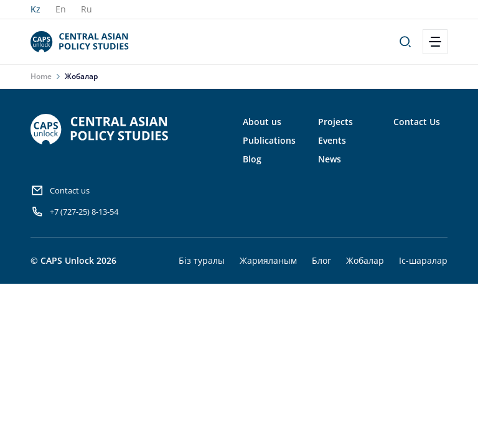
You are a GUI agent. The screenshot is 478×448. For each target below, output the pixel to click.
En (61, 9)
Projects (335, 122)
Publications (269, 140)
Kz (35, 9)
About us (262, 122)
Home (41, 76)
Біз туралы (202, 260)
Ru (87, 9)
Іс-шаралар (423, 260)
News (330, 159)
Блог (321, 260)
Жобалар (365, 260)
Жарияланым (268, 260)
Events (332, 140)
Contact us (60, 190)
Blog (252, 159)
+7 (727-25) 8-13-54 (74, 212)
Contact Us (417, 122)
